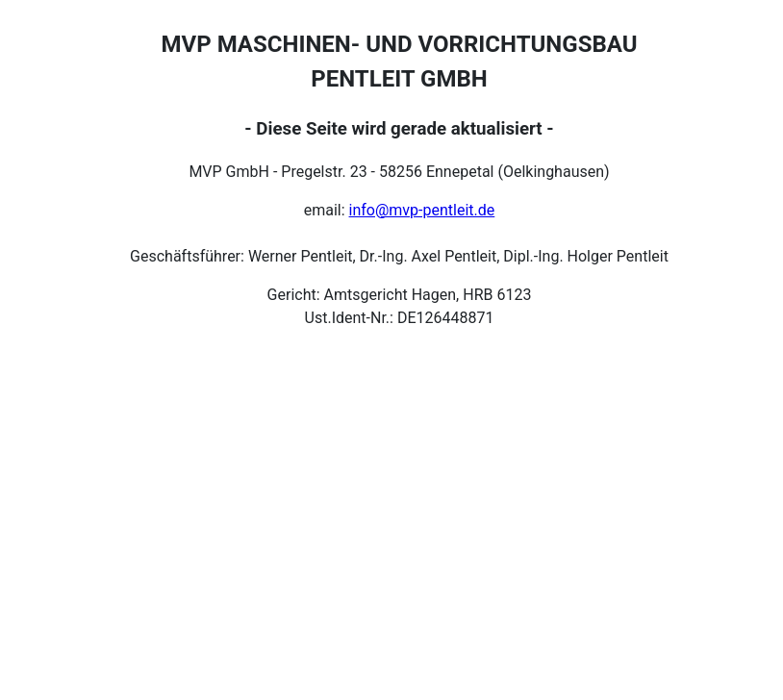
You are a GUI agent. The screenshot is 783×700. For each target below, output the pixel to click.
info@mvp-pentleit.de (422, 210)
